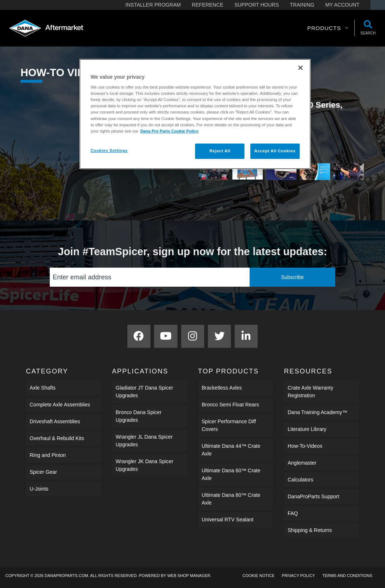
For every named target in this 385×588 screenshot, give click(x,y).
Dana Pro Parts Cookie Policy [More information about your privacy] (169, 131)
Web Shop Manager (189, 576)
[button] (328, 28)
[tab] (214, 172)
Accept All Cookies (275, 151)
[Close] (300, 68)
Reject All (220, 151)
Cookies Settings (109, 150)
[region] (195, 114)
